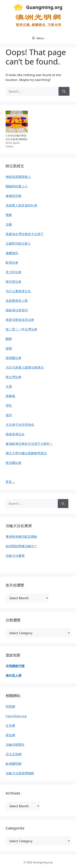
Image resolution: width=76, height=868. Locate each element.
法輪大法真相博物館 (20, 773)
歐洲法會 (12, 263)
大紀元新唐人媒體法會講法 (25, 367)
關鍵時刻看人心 (17, 186)
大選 (9, 386)
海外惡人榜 (14, 675)
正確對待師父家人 (18, 243)
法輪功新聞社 (15, 745)
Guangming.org (44, 7)
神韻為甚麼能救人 (18, 177)
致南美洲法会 (15, 434)
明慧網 (10, 706)
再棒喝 (10, 396)
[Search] (64, 91)
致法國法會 (14, 463)
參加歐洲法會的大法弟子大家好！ (29, 444)
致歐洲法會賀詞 (17, 310)
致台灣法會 (14, 377)
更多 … (10, 482)
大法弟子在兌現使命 (20, 425)
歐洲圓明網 (14, 764)
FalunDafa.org (16, 716)
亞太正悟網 (14, 754)
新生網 (10, 735)
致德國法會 (14, 358)
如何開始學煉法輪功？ (21, 546)
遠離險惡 (12, 253)
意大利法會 (14, 272)
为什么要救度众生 (18, 291)
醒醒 (9, 339)
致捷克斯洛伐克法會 (20, 320)
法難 (9, 224)
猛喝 (9, 348)
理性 (9, 405)
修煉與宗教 (14, 196)
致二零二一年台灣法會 (21, 329)
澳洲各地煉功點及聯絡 (21, 537)
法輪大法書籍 (15, 556)
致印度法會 (14, 282)
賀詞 (9, 415)
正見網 (10, 725)
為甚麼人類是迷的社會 (21, 205)
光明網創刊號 (15, 666)
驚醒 (9, 215)
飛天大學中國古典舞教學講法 (26, 453)
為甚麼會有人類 (17, 301)
